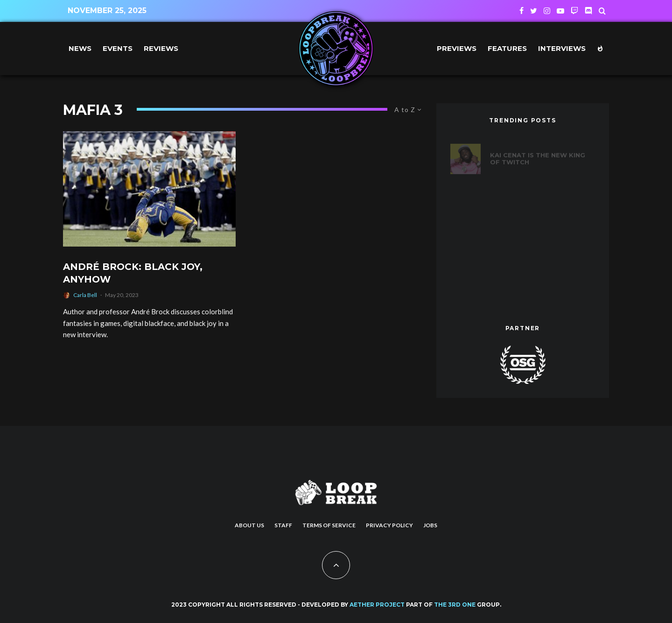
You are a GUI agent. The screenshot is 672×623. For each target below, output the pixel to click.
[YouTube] (560, 11)
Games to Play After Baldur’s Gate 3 (529, 242)
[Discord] (588, 11)
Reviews (161, 48)
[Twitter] (534, 11)
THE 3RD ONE (455, 605)
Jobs (430, 525)
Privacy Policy (389, 525)
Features (507, 48)
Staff (283, 525)
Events (118, 48)
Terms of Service (329, 525)
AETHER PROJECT (377, 605)
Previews (457, 48)
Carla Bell (85, 295)
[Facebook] (521, 11)
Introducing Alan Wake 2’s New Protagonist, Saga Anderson (541, 286)
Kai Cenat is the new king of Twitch (538, 153)
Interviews (562, 48)
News (80, 48)
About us (249, 525)
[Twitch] (574, 11)
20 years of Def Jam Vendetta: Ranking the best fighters (533, 198)
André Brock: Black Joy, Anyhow (133, 273)
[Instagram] (547, 11)
